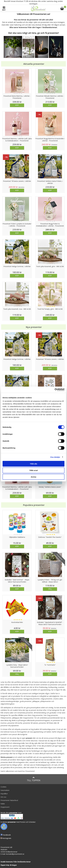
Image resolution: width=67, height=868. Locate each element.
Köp (17, 105)
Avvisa (33, 477)
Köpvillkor (4, 794)
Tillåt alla (33, 464)
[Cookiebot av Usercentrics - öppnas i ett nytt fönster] (55, 390)
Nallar (3, 804)
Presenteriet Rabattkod (9, 800)
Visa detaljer (55, 457)
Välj (50, 589)
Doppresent (5, 807)
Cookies (3, 787)
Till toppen (34, 779)
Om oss (3, 797)
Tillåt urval (34, 470)
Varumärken (5, 790)
